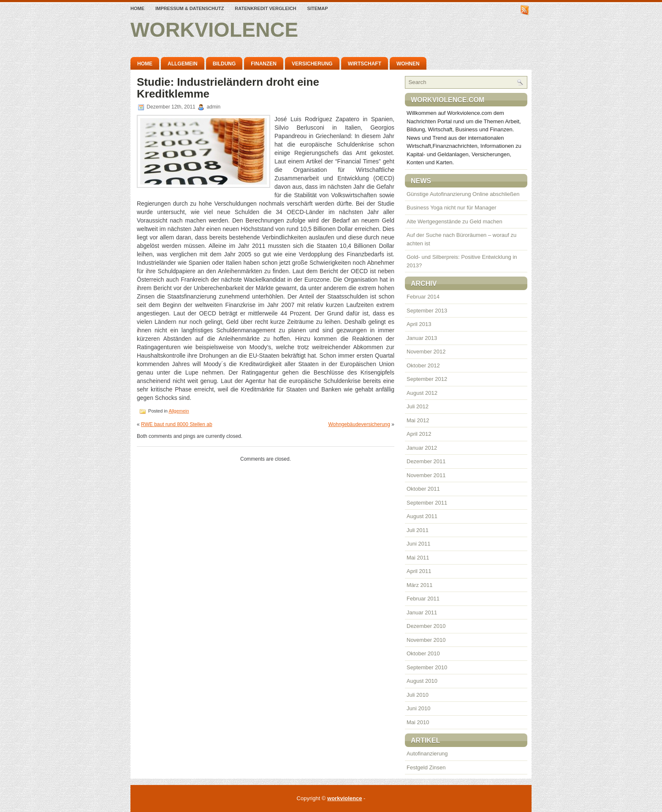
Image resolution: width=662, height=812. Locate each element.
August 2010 (422, 681)
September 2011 (427, 503)
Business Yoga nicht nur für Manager (451, 208)
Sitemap (318, 8)
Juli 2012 (418, 406)
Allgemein (183, 64)
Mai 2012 (418, 420)
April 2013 (419, 324)
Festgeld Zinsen (426, 767)
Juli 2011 (418, 530)
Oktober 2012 (423, 365)
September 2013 (427, 311)
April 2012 (419, 434)
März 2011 (419, 585)
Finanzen (264, 64)
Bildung (224, 64)
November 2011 (426, 475)
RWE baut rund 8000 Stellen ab (177, 424)
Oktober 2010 (423, 653)
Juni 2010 (418, 708)
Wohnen (408, 64)
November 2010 (426, 640)
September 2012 (427, 379)
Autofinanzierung (427, 754)
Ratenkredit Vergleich (265, 8)
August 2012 (422, 393)
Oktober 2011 (423, 489)
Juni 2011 (418, 544)
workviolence (214, 30)
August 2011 (422, 516)
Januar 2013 (422, 338)
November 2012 (426, 352)
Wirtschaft (365, 64)
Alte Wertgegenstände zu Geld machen (454, 221)
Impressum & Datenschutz (190, 8)
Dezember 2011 (426, 461)
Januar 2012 (422, 448)
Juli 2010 (418, 695)
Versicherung (312, 64)
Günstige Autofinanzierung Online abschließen (463, 194)
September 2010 (427, 667)
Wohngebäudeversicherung (359, 424)
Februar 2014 (423, 297)
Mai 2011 (418, 558)
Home (137, 8)
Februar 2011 (423, 599)
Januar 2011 (422, 612)
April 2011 (419, 571)
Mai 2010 (418, 722)
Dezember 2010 (426, 626)
